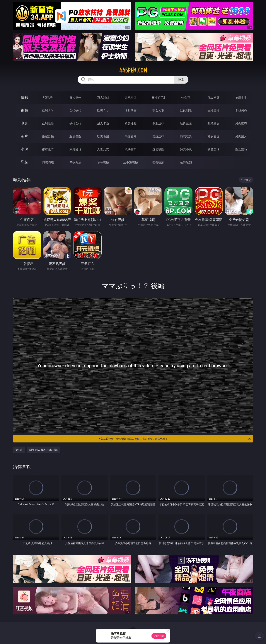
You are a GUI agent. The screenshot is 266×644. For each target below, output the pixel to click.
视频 (24, 110)
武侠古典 (131, 149)
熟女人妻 (158, 110)
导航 (24, 162)
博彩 (24, 97)
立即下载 (159, 636)
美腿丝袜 (158, 136)
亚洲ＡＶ (48, 110)
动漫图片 (131, 136)
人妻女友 (103, 149)
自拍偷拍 (75, 110)
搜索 (181, 80)
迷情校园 (158, 149)
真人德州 (75, 97)
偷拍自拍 (75, 123)
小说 (24, 149)
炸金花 (186, 97)
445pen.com (133, 70)
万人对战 (103, 97)
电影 (24, 123)
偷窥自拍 (48, 136)
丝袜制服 (186, 110)
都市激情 (48, 149)
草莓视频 (103, 162)
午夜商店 (75, 162)
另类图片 (241, 136)
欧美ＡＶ (103, 110)
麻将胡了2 (158, 97)
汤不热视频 (131, 162)
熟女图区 (214, 136)
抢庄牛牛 (241, 97)
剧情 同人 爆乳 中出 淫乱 (44, 450)
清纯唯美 (186, 136)
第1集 (19, 450)
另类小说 (186, 149)
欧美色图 (103, 136)
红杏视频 (158, 162)
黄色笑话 (214, 149)
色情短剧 (186, 162)
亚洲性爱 (48, 123)
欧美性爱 (131, 123)
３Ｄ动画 (131, 110)
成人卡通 (103, 123)
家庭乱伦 (75, 149)
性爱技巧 (241, 149)
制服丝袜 (158, 123)
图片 (24, 136)
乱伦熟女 (214, 123)
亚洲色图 (75, 136)
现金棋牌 (214, 97)
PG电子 (48, 97)
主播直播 (214, 110)
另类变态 (241, 123)
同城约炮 (48, 162)
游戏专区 (131, 97)
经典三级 (186, 123)
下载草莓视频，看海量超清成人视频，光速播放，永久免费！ (175, 439)
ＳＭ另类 (241, 110)
